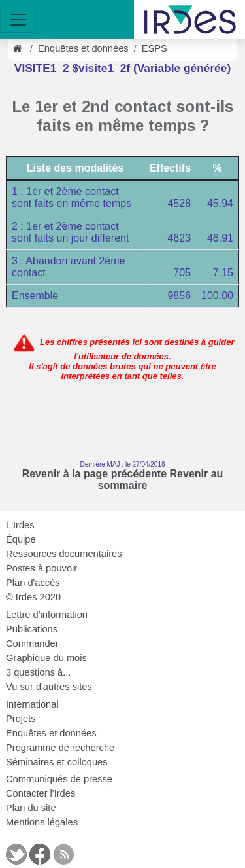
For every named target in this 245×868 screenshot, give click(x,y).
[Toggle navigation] (18, 20)
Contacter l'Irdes (41, 793)
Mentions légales (42, 822)
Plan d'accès (33, 583)
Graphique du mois (46, 658)
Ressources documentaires (64, 554)
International (32, 704)
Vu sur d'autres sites (49, 687)
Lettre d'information (47, 615)
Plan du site (31, 808)
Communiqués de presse (59, 779)
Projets (21, 719)
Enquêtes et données (83, 48)
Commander (32, 643)
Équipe (21, 539)
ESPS (155, 48)
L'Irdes (20, 525)
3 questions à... (38, 672)
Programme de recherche (60, 748)
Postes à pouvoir (41, 568)
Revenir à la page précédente (94, 474)
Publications (32, 629)
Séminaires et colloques (57, 762)
